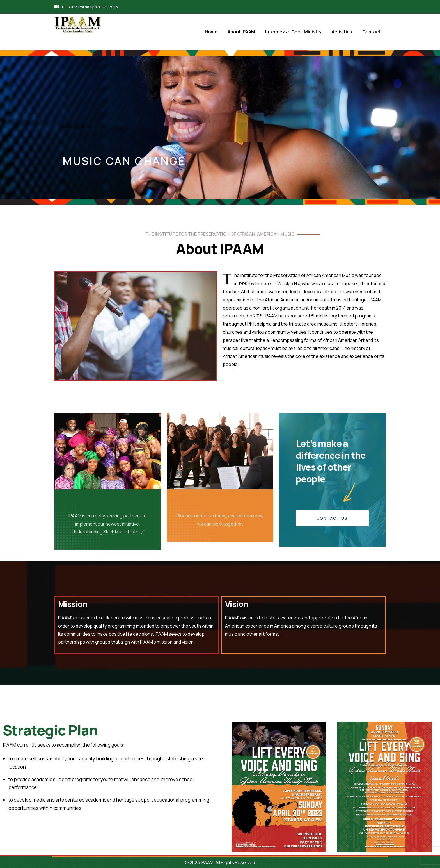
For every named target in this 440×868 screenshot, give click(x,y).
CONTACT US (332, 518)
